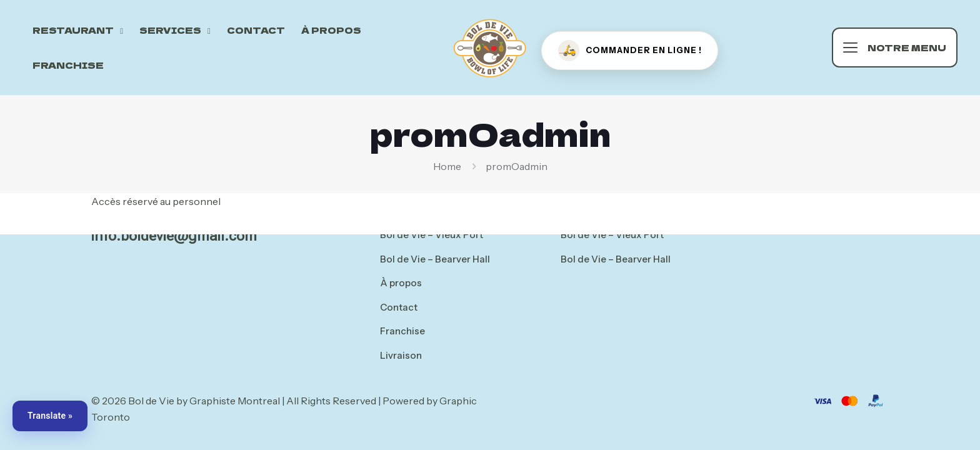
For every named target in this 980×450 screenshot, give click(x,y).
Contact (399, 307)
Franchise (402, 331)
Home (447, 166)
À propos (401, 283)
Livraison (401, 355)
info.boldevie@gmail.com (174, 236)
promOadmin (517, 166)
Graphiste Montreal (235, 401)
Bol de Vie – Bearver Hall (435, 259)
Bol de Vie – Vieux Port (432, 235)
